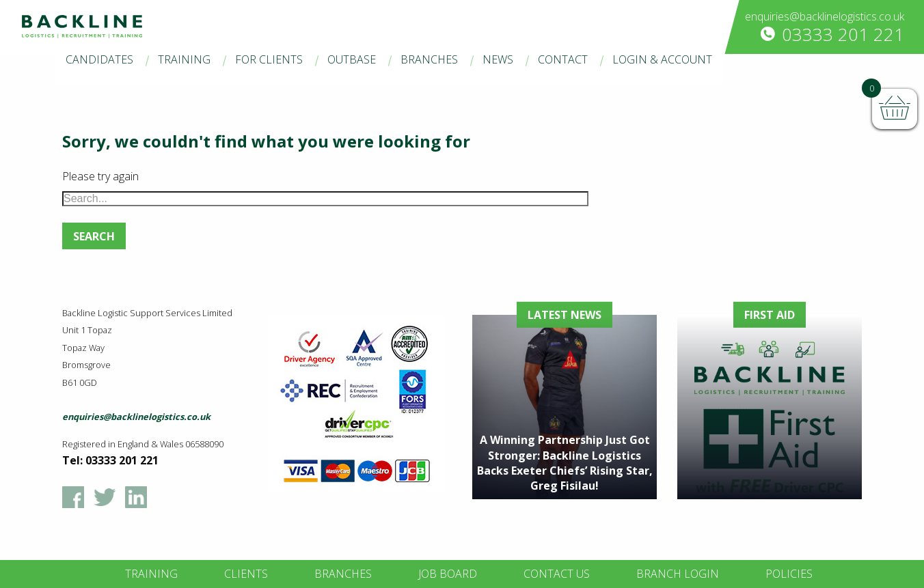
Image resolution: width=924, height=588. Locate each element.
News (498, 59)
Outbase (352, 59)
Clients (246, 574)
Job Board (448, 574)
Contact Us (557, 574)
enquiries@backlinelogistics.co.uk (825, 16)
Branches (429, 59)
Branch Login (678, 574)
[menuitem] (99, 60)
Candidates (99, 59)
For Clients (269, 59)
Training (184, 59)
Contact (563, 59)
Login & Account (662, 59)
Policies (789, 574)
